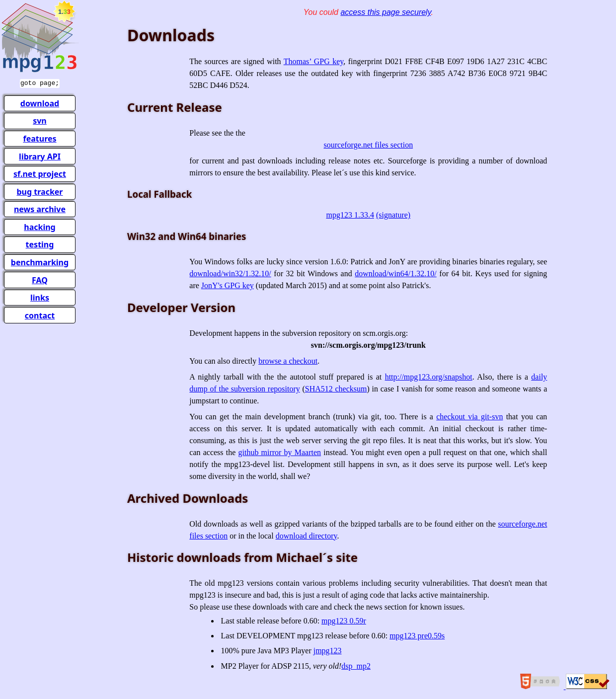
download (40, 102)
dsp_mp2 (356, 666)
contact (40, 314)
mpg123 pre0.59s (417, 636)
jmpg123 (328, 651)
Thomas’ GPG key (314, 61)
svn (40, 120)
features (39, 138)
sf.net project (40, 173)
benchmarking (40, 261)
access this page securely (385, 12)
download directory (307, 536)
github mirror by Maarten (279, 452)
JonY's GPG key (228, 285)
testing (40, 243)
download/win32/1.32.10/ (230, 273)
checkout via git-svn (469, 417)
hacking (39, 226)
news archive (40, 208)
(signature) (393, 215)
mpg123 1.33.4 (350, 215)
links (40, 297)
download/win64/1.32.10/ (395, 273)
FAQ (40, 279)
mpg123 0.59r (344, 621)
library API (40, 155)
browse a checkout (288, 361)
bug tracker (39, 191)
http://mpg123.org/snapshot (429, 377)
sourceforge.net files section (369, 145)
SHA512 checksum (336, 389)
